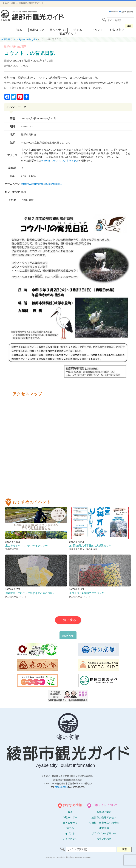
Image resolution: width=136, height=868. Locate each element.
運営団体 (104, 828)
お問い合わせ (126, 12)
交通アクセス (68, 33)
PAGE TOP (68, 635)
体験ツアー (70, 817)
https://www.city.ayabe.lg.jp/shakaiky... (41, 184)
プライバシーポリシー (104, 833)
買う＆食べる (58, 30)
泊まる (78, 30)
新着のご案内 (104, 812)
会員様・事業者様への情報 (104, 823)
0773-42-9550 (61, 787)
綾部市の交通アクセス (104, 817)
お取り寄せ (117, 30)
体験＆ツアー (39, 30)
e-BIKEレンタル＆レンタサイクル (60, 161)
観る (19, 30)
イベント (97, 30)
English (113, 12)
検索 (129, 26)
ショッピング (70, 839)
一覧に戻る (68, 620)
